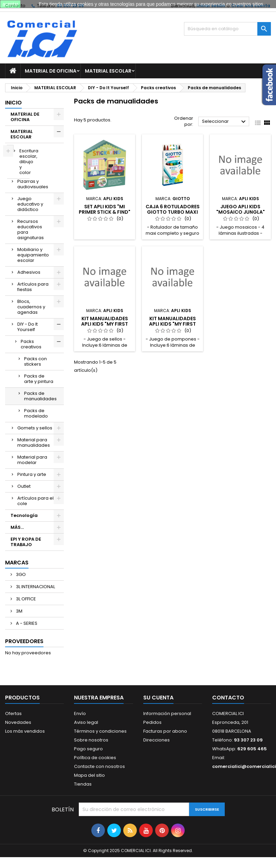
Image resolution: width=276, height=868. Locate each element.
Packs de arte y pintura (39, 379)
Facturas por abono (165, 731)
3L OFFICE (25, 599)
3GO (20, 574)
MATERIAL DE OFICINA (51, 71)
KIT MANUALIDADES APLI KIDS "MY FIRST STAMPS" (105, 324)
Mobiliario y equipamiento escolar (33, 255)
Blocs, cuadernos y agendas (31, 307)
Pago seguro (88, 749)
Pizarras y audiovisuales (33, 184)
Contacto (228, 698)
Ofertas (13, 713)
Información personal (167, 713)
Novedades (18, 722)
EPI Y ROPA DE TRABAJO (26, 542)
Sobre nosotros (91, 740)
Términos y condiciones (100, 731)
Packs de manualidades (40, 396)
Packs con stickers (35, 361)
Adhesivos (29, 272)
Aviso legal (86, 722)
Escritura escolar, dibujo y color (24, 162)
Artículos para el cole (35, 501)
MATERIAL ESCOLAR (108, 71)
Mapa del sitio (89, 775)
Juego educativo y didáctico (30, 204)
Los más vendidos (25, 731)
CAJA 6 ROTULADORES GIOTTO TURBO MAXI (173, 209)
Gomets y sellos (35, 428)
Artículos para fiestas (33, 287)
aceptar (10, 4)
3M (19, 611)
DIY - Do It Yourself (27, 327)
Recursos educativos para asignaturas (31, 229)
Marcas (17, 563)
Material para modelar (32, 460)
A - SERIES (26, 623)
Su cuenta (158, 698)
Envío (80, 713)
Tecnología (24, 515)
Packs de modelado (36, 413)
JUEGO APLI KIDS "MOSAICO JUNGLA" (241, 209)
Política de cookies (95, 758)
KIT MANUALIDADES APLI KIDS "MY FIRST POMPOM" (172, 324)
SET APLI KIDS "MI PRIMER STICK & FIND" (105, 209)
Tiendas (83, 784)
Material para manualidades (34, 442)
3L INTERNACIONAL (35, 587)
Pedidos (152, 722)
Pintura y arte (32, 474)
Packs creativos (31, 344)
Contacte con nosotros (99, 766)
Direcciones (157, 740)
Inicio (13, 103)
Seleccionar (225, 122)
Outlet (24, 486)
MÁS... (17, 527)
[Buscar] (227, 29)
